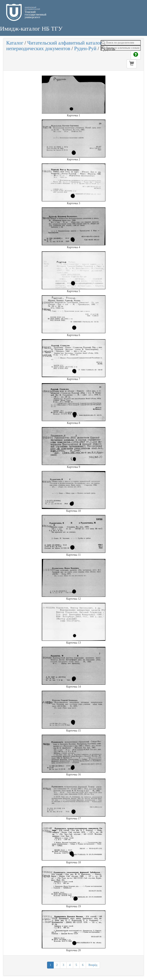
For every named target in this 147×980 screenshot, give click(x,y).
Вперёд (93, 965)
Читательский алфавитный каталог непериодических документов (54, 46)
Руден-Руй (85, 48)
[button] (132, 64)
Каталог (15, 43)
